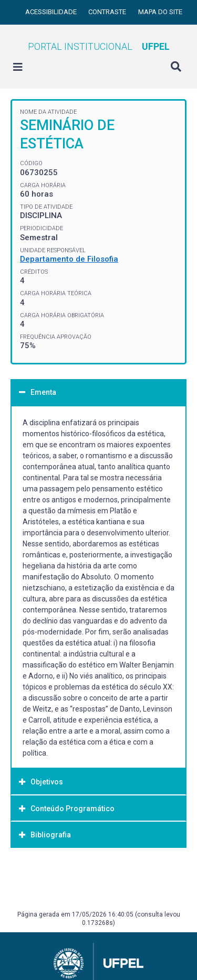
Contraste (108, 12)
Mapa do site (160, 12)
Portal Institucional (99, 46)
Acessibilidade (52, 12)
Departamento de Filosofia (69, 259)
